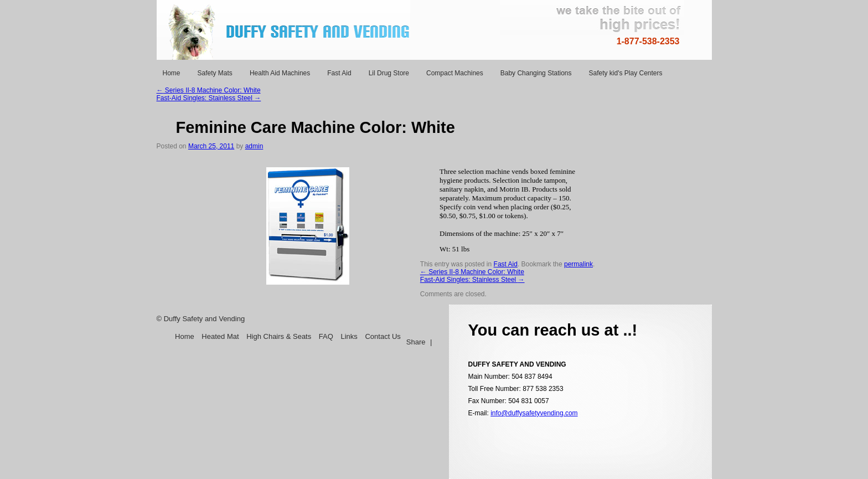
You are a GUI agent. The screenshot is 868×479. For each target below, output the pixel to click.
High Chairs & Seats (279, 336)
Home (185, 336)
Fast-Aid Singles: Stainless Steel (209, 98)
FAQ (327, 336)
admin (254, 146)
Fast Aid (506, 264)
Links (349, 336)
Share (416, 342)
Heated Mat (220, 336)
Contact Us (383, 336)
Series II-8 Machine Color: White (209, 90)
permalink (578, 264)
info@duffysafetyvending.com (534, 413)
